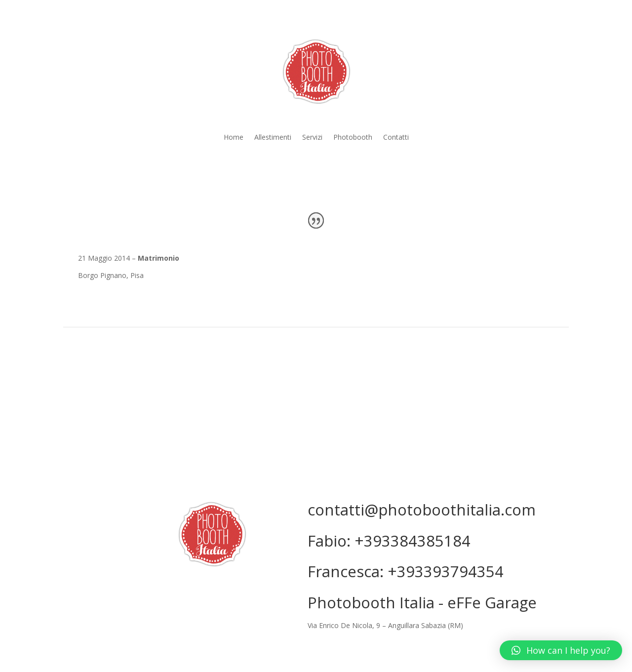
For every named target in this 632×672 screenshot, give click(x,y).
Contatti (396, 138)
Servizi (312, 138)
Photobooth (353, 138)
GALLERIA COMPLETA (316, 367)
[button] (561, 650)
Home (234, 138)
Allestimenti (273, 138)
